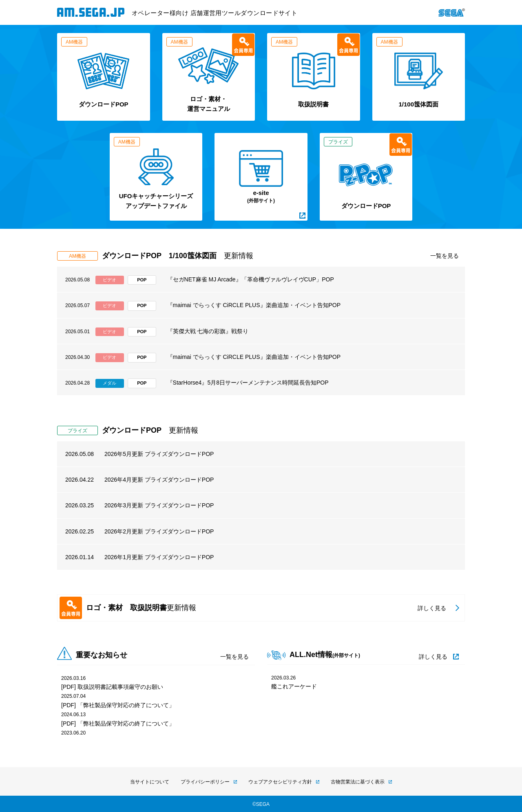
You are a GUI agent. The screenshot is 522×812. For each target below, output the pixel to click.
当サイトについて (150, 782)
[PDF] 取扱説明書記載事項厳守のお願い (112, 687)
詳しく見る (433, 657)
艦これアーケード (294, 686)
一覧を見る (445, 256)
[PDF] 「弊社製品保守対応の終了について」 (118, 705)
